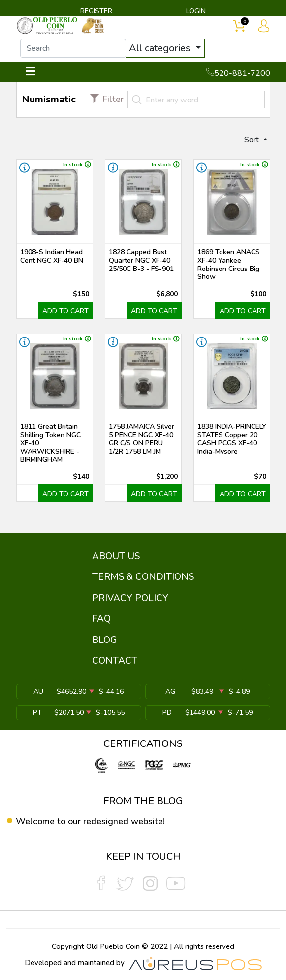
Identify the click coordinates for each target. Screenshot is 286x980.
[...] (73, 48)
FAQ (101, 619)
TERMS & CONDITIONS (143, 577)
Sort (253, 140)
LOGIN (196, 11)
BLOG (105, 640)
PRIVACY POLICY (130, 598)
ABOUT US (116, 556)
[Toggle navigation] (30, 72)
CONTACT (115, 661)
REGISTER (96, 11)
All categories (161, 48)
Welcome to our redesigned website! (90, 821)
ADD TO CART (65, 311)
